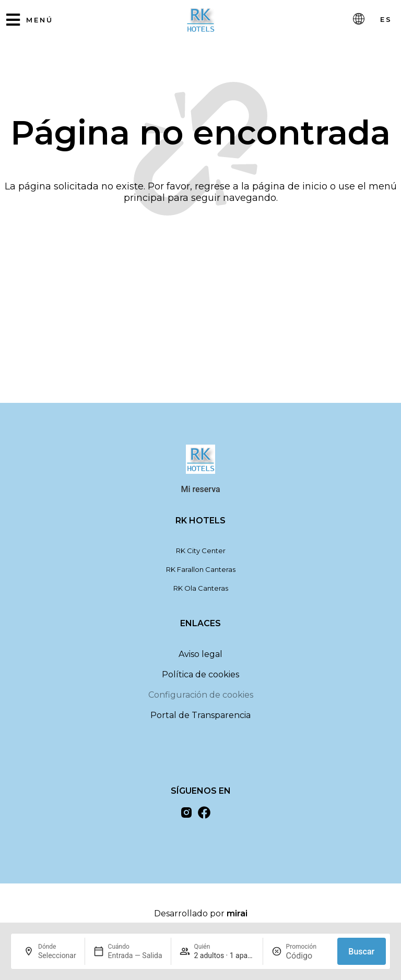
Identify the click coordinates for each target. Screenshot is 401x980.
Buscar (361, 952)
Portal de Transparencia (200, 719)
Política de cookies (200, 679)
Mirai (237, 918)
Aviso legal (200, 658)
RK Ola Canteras (201, 592)
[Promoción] (308, 956)
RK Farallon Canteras (201, 573)
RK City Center (201, 555)
